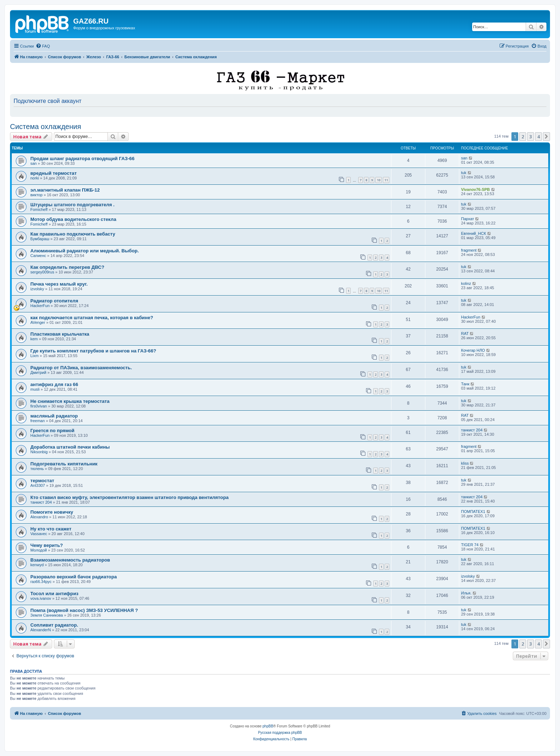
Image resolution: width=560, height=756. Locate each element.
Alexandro (39, 517)
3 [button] (531, 137)
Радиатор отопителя (54, 301)
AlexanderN (41, 630)
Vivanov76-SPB (476, 189)
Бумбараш (40, 239)
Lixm (34, 356)
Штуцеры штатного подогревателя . (72, 205)
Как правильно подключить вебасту (73, 234)
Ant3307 (38, 485)
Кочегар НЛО (473, 350)
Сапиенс (38, 256)
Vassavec (39, 534)
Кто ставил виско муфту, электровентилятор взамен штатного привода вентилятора (129, 497)
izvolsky (37, 289)
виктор (36, 195)
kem (34, 339)
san (34, 163)
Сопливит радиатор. (54, 625)
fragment (469, 250)
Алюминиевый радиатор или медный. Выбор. (85, 251)
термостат (42, 481)
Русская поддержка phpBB (280, 733)
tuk (464, 173)
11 (386, 180)
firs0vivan (39, 406)
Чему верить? (47, 545)
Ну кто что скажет (51, 529)
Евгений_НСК (474, 233)
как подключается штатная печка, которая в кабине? (92, 318)
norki (35, 178)
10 (379, 180)
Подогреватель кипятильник (64, 464)
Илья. (466, 593)
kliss (465, 463)
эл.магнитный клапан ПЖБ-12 (65, 190)
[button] (546, 137)
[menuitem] (43, 46)
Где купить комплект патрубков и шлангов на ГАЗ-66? (93, 351)
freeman (37, 421)
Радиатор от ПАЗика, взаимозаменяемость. (81, 368)
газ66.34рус (41, 582)
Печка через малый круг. (59, 284)
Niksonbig (39, 452)
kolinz (466, 283)
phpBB (268, 726)
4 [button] (538, 137)
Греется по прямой (52, 431)
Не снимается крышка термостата (70, 401)
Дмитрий (38, 372)
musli (35, 389)
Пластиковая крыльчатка (60, 334)
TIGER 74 (470, 545)
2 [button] (523, 137)
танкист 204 (472, 430)
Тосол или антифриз (54, 594)
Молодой (39, 550)
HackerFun (40, 306)
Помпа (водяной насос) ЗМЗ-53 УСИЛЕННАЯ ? (84, 610)
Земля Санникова (47, 615)
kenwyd (37, 565)
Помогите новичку (52, 512)
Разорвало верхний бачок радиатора (74, 577)
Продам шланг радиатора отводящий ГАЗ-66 (82, 159)
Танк (465, 384)
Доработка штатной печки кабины (70, 447)
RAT (465, 333)
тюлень (37, 469)
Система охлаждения (46, 127)
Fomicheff (39, 209)
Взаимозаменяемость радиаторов (70, 560)
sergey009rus (42, 272)
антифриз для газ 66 (54, 384)
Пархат (467, 219)
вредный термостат (54, 173)
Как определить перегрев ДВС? (67, 267)
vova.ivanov (41, 598)
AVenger (38, 322)
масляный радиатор (54, 416)
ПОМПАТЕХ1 (473, 512)
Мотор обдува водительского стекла (73, 219)
